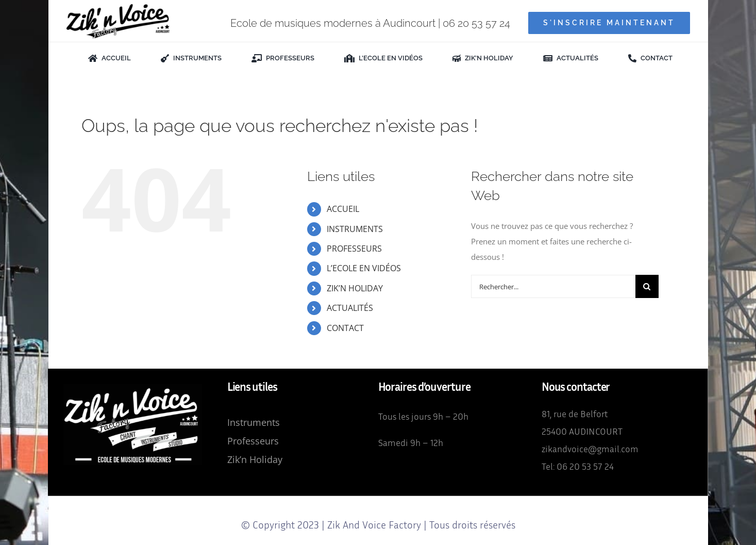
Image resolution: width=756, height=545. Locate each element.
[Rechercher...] (553, 286)
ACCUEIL (343, 209)
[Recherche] (647, 286)
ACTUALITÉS (350, 308)
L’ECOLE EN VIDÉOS (364, 268)
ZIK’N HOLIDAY (355, 288)
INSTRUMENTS (355, 229)
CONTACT (345, 328)
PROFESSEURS (354, 249)
